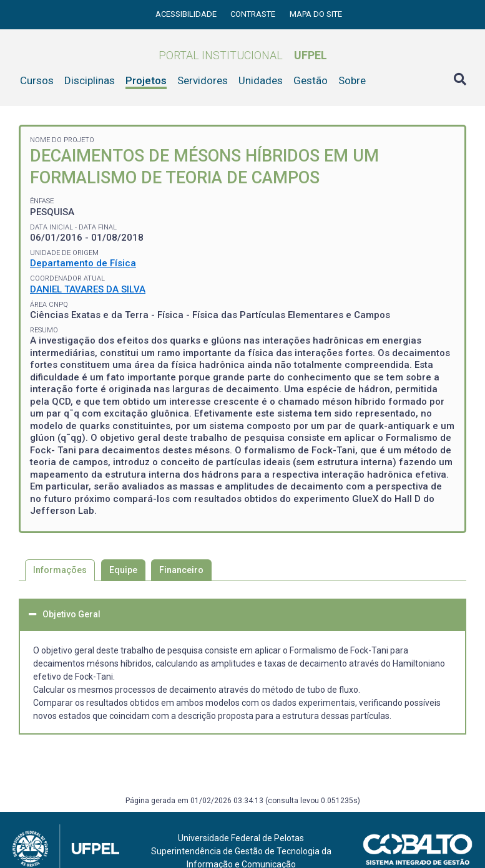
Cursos (37, 80)
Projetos (146, 80)
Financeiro (181, 570)
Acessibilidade (187, 14)
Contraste (254, 14)
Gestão (311, 80)
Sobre (352, 80)
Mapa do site (316, 14)
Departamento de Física (83, 263)
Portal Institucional (243, 55)
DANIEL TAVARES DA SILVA (88, 289)
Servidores (203, 80)
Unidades (261, 80)
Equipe (123, 570)
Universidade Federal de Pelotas (241, 838)
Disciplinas (90, 80)
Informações (60, 570)
